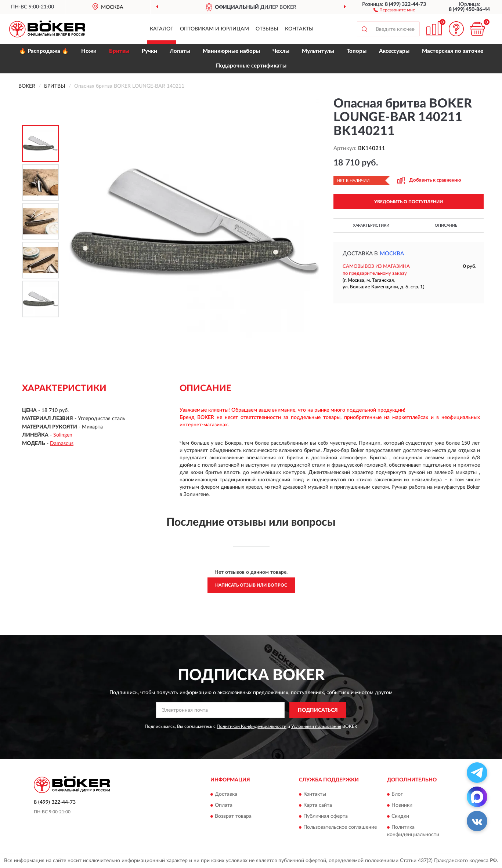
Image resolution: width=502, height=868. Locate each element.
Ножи (89, 51)
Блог (397, 794)
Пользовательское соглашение (340, 827)
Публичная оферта (326, 816)
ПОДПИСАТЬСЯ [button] (318, 710)
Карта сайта (318, 805)
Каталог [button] (162, 29)
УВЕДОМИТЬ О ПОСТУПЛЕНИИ (409, 202)
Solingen (63, 435)
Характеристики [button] (371, 225)
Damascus (62, 444)
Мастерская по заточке (453, 51)
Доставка (226, 794)
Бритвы (119, 51)
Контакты (299, 29)
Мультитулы (318, 51)
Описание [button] (446, 225)
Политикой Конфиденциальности (252, 726)
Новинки (402, 805)
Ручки (149, 51)
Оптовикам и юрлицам (214, 29)
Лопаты (180, 51)
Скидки (400, 816)
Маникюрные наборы (231, 51)
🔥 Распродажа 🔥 (44, 51)
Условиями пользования (316, 726)
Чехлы (281, 51)
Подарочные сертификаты (251, 66)
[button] (394, 10)
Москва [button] (392, 254)
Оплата (224, 805)
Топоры (357, 51)
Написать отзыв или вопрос (251, 585)
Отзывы (267, 29)
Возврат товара (233, 816)
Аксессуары (394, 51)
